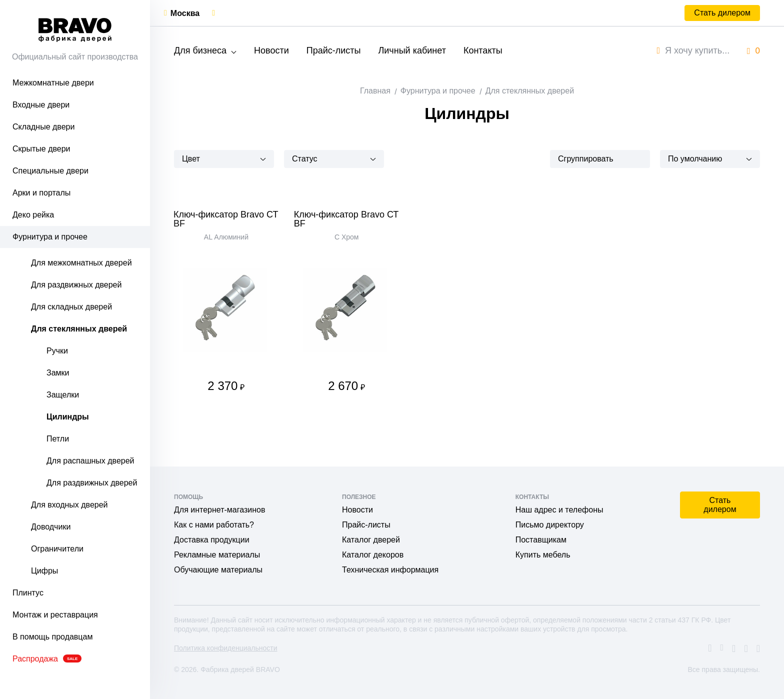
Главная (375, 91)
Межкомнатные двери (53, 83)
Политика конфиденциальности (226, 648)
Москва (185, 13)
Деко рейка (33, 215)
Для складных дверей (71, 307)
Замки (58, 373)
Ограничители (57, 549)
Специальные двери (50, 171)
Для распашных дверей (90, 461)
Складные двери (43, 127)
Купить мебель (543, 555)
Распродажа (47, 659)
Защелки (63, 395)
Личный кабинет (412, 50)
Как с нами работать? (214, 525)
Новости (271, 50)
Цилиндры (68, 417)
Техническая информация (390, 570)
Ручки (57, 351)
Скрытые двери (41, 149)
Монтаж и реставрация (55, 615)
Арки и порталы (41, 193)
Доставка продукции (212, 540)
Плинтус (28, 593)
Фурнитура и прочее (50, 237)
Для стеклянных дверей (79, 329)
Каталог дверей (371, 540)
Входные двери (41, 105)
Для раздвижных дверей (76, 285)
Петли (58, 439)
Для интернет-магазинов (219, 510)
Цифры (44, 571)
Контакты (483, 50)
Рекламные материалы (217, 555)
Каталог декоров (373, 555)
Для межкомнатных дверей (81, 263)
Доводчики (51, 527)
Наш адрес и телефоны (559, 510)
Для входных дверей (69, 505)
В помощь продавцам (52, 637)
